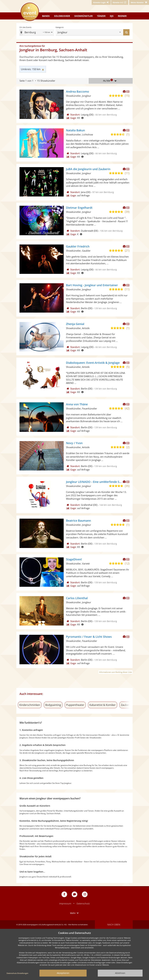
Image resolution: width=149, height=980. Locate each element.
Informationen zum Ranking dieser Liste (116, 672)
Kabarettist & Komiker (103, 705)
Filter (111, 81)
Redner (122, 16)
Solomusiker (62, 16)
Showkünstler (83, 16)
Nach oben (114, 925)
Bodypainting (53, 705)
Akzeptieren (63, 973)
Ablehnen (120, 973)
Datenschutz (83, 903)
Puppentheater (75, 705)
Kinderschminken (30, 705)
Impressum (65, 903)
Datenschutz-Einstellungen (17, 973)
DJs (112, 16)
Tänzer (101, 16)
